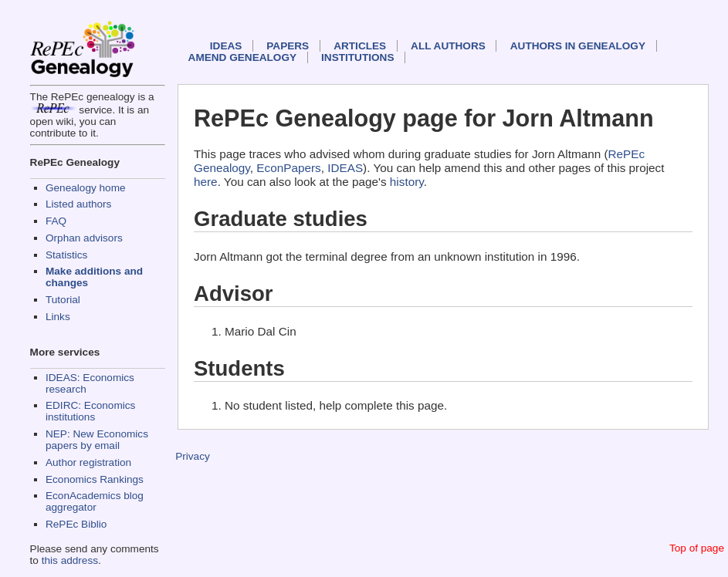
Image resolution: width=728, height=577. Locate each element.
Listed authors (78, 204)
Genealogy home (86, 188)
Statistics (66, 255)
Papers (288, 46)
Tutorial (63, 300)
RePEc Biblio (76, 524)
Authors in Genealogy (578, 46)
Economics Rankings (95, 479)
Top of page (697, 548)
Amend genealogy (242, 57)
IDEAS (226, 46)
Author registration (88, 462)
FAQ (56, 221)
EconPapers (288, 168)
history (407, 182)
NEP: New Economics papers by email (97, 440)
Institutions (357, 57)
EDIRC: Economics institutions (90, 411)
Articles (360, 46)
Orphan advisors (84, 238)
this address (70, 560)
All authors (448, 46)
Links (58, 317)
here (206, 182)
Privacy (193, 456)
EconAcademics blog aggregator (95, 501)
